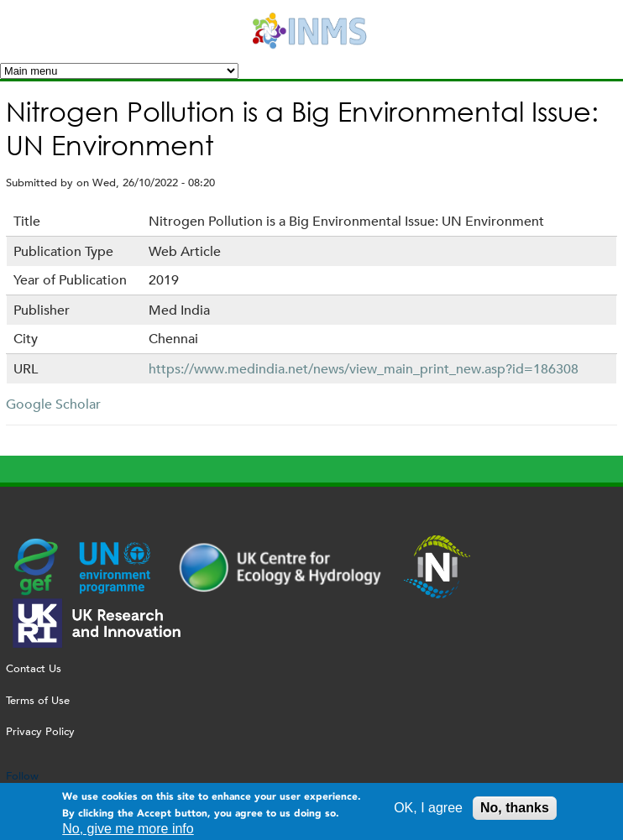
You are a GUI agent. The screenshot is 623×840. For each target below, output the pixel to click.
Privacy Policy (40, 731)
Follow (22, 776)
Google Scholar (53, 404)
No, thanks (515, 811)
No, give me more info (128, 831)
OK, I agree (428, 811)
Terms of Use (38, 700)
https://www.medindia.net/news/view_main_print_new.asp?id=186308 (364, 369)
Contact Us (34, 668)
